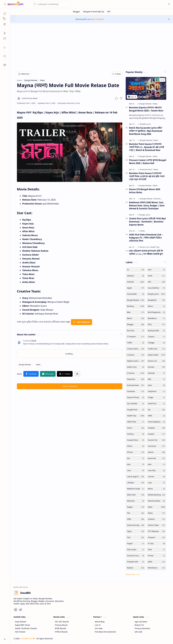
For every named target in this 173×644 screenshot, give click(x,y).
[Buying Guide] (156, 331)
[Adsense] (136, 276)
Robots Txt (139, 625)
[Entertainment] (147, 169)
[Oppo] (136, 531)
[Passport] (156, 537)
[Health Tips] (155, 247)
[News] (38, 365)
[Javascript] (156, 458)
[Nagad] (136, 507)
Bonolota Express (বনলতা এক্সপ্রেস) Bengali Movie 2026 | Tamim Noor (146, 109)
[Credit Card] (156, 349)
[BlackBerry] (156, 318)
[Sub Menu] (5, 19)
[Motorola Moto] (156, 501)
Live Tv (98, 625)
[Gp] (156, 410)
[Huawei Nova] (136, 440)
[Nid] (136, 513)
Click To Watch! (98, 19)
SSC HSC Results (62, 622)
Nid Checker (20, 632)
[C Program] (136, 337)
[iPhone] (136, 452)
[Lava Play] (156, 470)
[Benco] (156, 306)
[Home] (5, 14)
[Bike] (136, 312)
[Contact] (5, 39)
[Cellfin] (136, 343)
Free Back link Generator (105, 632)
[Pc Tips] (156, 543)
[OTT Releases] (156, 531)
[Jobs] (136, 464)
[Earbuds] (156, 373)
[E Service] (136, 373)
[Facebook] (136, 391)
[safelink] (5, 47)
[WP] (109, 12)
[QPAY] (156, 562)
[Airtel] (156, 276)
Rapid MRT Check (23, 625)
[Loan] (156, 483)
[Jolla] (156, 464)
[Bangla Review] (25, 365)
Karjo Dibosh (21, 622)
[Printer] (156, 556)
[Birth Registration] (156, 312)
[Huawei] (156, 434)
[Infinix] (136, 446)
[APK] (156, 282)
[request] (5, 65)
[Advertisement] (92, 46)
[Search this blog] (51, 4)
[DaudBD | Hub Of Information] (16, 4)
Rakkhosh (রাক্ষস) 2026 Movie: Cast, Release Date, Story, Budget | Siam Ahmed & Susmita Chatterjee (147, 206)
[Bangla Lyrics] (145, 124)
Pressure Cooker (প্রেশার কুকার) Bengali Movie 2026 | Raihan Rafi (148, 162)
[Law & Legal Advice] (136, 477)
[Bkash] (136, 318)
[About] (5, 33)
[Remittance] (156, 568)
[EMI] (156, 379)
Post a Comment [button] (70, 386)
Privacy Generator (142, 628)
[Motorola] (136, 501)
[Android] (136, 282)
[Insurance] (156, 446)
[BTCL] (156, 324)
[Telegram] (20, 610)
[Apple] (136, 288)
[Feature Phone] (136, 397)
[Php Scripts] (136, 550)
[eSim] (156, 385)
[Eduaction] (136, 379)
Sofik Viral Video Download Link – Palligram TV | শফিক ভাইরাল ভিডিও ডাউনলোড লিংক (146, 238)
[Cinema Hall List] (136, 349)
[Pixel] (156, 550)
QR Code (138, 632)
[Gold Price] (156, 404)
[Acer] (156, 270)
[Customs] (136, 355)
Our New (99, 628)
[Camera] (156, 337)
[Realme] (136, 568)
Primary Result (61, 625)
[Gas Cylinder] (136, 404)
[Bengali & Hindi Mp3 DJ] (94, 12)
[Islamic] (156, 452)
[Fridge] (156, 397)
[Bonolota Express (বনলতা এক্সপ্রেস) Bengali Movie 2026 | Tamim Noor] (146, 88)
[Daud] (29, 98)
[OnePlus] (156, 519)
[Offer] (136, 519)
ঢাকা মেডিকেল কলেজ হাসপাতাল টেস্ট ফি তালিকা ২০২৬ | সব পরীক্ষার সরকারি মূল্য (146, 252)
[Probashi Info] (136, 562)
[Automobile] (136, 294)
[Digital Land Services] (136, 361)
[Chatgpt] (156, 343)
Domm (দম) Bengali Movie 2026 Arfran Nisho (145, 191)
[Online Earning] (136, 525)
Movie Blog (100, 622)
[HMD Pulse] (136, 422)
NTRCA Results (61, 632)
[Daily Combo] (156, 355)
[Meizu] (156, 489)
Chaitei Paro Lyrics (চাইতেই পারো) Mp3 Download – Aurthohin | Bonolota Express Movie (147, 222)
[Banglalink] (156, 300)
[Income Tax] (156, 440)
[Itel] (136, 458)
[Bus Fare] (136, 331)
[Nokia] (156, 513)
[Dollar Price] (136, 367)
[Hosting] (136, 434)
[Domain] (156, 367)
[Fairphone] (156, 391)
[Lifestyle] (136, 483)
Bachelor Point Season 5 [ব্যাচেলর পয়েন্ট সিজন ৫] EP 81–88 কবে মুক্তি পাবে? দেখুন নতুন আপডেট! (147, 176)
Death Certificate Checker (26, 628)
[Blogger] (77, 12)
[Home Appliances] (156, 422)
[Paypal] (136, 543)
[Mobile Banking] (156, 495)
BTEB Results (61, 628)
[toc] (5, 56)
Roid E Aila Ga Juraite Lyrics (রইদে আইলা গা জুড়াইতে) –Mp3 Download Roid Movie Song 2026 (146, 131)
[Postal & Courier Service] (136, 556)
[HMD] (156, 416)
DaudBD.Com (28, 639)
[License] (156, 477)
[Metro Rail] (136, 495)
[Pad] (136, 537)
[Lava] (136, 470)
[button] (5, 4)
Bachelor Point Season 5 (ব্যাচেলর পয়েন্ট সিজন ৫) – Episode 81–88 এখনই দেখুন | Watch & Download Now (147, 147)
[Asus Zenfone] (156, 288)
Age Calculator (141, 622)
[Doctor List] (145, 247)
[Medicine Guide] (136, 489)
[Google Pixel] (136, 410)
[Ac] (136, 270)
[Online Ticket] (156, 525)
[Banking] (136, 306)
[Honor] (136, 428)
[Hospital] (156, 428)
